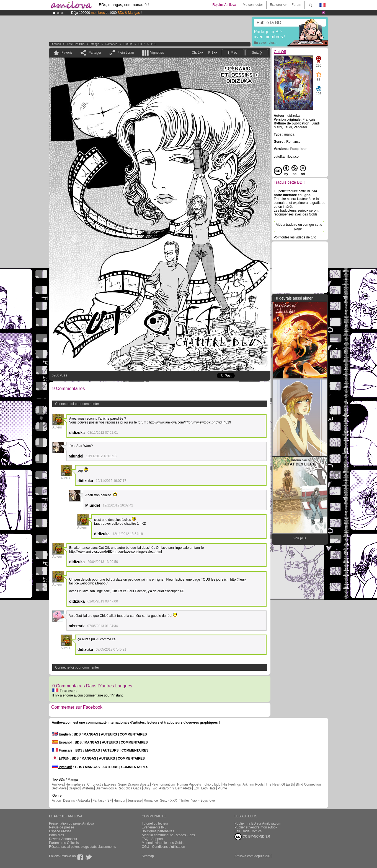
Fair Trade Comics (248, 831)
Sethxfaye (59, 788)
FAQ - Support (152, 839)
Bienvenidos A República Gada (119, 788)
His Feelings (232, 784)
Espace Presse (60, 831)
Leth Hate (208, 788)
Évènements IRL (154, 827)
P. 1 (154, 44)
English (61, 734)
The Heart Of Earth (280, 784)
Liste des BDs (76, 44)
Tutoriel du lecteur (155, 823)
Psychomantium (163, 784)
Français (64, 691)
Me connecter (253, 5)
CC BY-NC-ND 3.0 (252, 837)
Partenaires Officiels (64, 843)
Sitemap (148, 856)
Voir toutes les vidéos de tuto (295, 237)
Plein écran (126, 53)
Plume (222, 788)
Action (56, 801)
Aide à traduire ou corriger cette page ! (299, 227)
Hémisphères (75, 784)
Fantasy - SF (102, 801)
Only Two (150, 788)
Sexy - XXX (168, 801)
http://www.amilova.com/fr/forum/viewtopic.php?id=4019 (190, 422)
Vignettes (157, 53)
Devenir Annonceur (63, 839)
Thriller (184, 801)
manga (95, 44)
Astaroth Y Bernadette (175, 788)
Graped (74, 788)
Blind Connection (308, 784)
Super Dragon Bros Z (134, 784)
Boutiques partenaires (158, 831)
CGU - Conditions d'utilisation (163, 847)
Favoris (67, 53)
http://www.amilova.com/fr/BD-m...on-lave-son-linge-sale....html (116, 552)
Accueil (56, 44)
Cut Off (128, 44)
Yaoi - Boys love (203, 801)
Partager (95, 53)
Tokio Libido (212, 784)
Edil (196, 788)
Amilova (58, 784)
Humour (119, 801)
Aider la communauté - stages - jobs (168, 835)
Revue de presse (62, 827)
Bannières (56, 835)
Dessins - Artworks (77, 801)
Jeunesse (134, 801)
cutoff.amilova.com (288, 157)
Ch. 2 (142, 44)
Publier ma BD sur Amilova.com (258, 823)
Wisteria (88, 788)
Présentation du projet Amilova (72, 823)
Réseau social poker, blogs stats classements (82, 847)
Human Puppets (189, 784)
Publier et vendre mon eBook (256, 827)
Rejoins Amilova (224, 5)
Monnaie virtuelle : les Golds (163, 843)
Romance (111, 44)
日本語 (60, 758)
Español (62, 742)
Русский (62, 767)
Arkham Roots (253, 784)
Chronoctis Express (102, 784)
